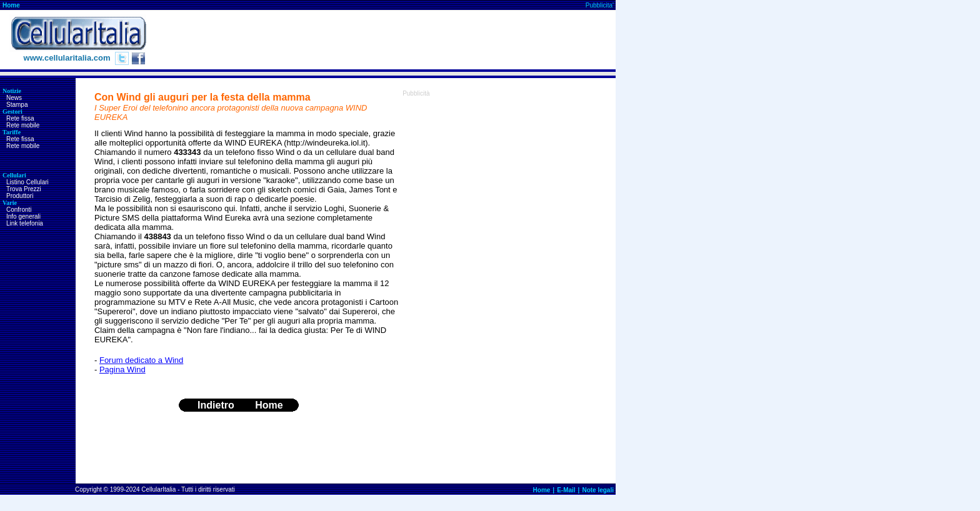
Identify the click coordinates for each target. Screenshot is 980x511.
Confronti (19, 210)
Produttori (20, 196)
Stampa (17, 105)
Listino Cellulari (27, 182)
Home (11, 5)
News (14, 98)
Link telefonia (25, 223)
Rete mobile (23, 125)
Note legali (598, 490)
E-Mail (566, 490)
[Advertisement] (388, 40)
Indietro (216, 405)
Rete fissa (20, 118)
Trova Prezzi (24, 189)
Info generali (23, 216)
